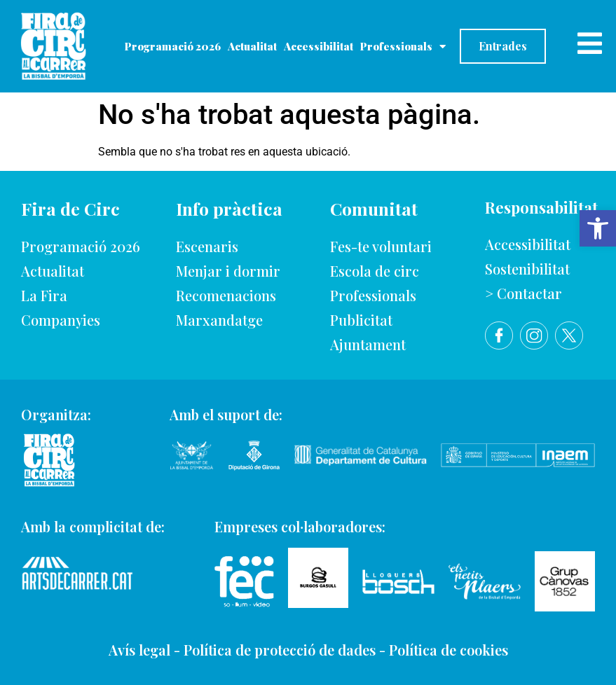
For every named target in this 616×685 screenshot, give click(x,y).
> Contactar (523, 293)
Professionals (403, 47)
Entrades (503, 46)
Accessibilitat (319, 46)
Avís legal (139, 650)
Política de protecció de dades (280, 650)
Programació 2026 (173, 46)
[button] (598, 228)
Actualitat (252, 46)
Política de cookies (449, 650)
